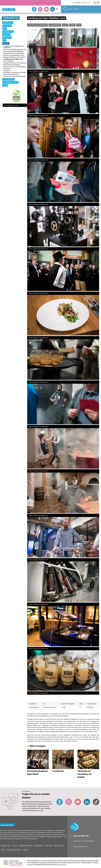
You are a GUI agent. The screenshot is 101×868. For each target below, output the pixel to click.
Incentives (6, 43)
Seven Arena (7, 69)
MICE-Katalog (7, 38)
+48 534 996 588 (55, 25)
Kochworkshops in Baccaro (11, 74)
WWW (72, 25)
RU (84, 3)
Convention (11, 18)
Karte (4, 40)
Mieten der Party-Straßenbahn (12, 65)
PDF (79, 25)
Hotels (5, 29)
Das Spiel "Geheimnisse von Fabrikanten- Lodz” (17, 63)
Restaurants (7, 35)
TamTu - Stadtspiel (9, 61)
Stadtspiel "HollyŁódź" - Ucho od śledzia (14, 57)
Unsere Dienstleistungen (10, 82)
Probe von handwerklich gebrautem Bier (15, 50)
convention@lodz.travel (80, 847)
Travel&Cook (7, 71)
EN (76, 3)
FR (79, 3)
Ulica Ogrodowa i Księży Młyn (37, 25)
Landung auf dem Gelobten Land (13, 59)
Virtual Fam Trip (8, 23)
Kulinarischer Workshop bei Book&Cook (14, 76)
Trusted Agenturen (9, 79)
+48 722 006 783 (81, 836)
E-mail (65, 25)
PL (74, 3)
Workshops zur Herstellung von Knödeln (15, 72)
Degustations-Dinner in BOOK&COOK (14, 53)
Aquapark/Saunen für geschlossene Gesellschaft (13, 47)
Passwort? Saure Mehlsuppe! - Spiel (13, 55)
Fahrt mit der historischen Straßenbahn (14, 67)
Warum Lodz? (7, 26)
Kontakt (5, 85)
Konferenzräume (8, 32)
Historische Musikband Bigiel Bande (13, 51)
